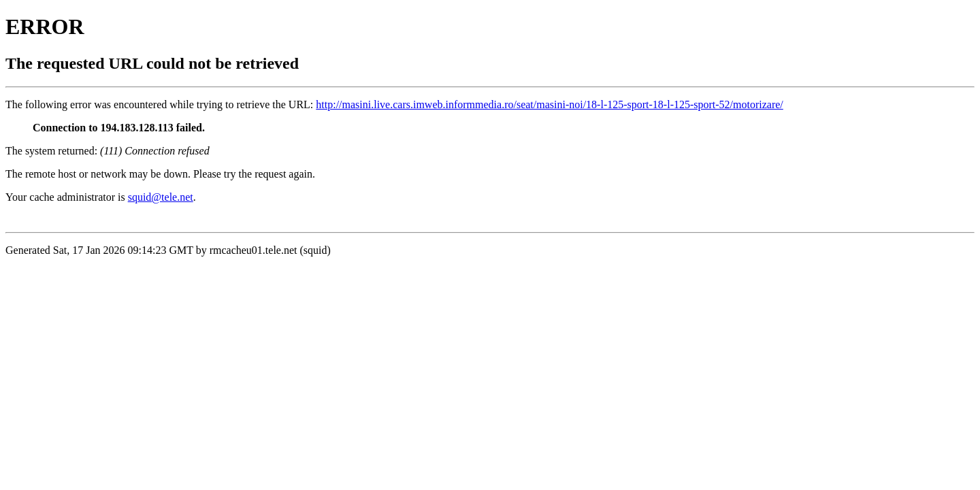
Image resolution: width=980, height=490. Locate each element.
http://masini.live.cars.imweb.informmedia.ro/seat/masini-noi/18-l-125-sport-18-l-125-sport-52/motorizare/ (550, 104)
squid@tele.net (161, 197)
